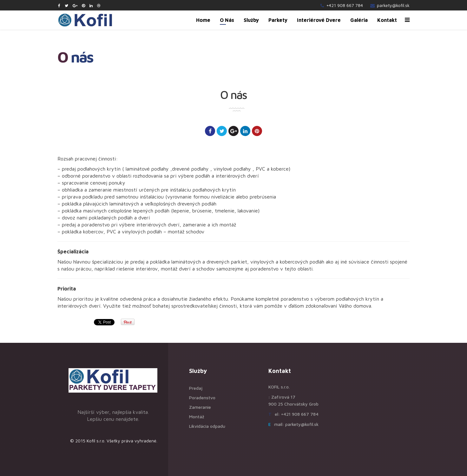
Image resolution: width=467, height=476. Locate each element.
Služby (251, 20)
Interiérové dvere (319, 20)
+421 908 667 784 (345, 5)
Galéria (359, 20)
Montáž (197, 417)
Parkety (278, 20)
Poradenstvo (202, 398)
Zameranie (200, 407)
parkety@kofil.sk (393, 5)
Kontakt (387, 20)
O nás (227, 20)
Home (203, 20)
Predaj (196, 388)
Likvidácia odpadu (207, 426)
